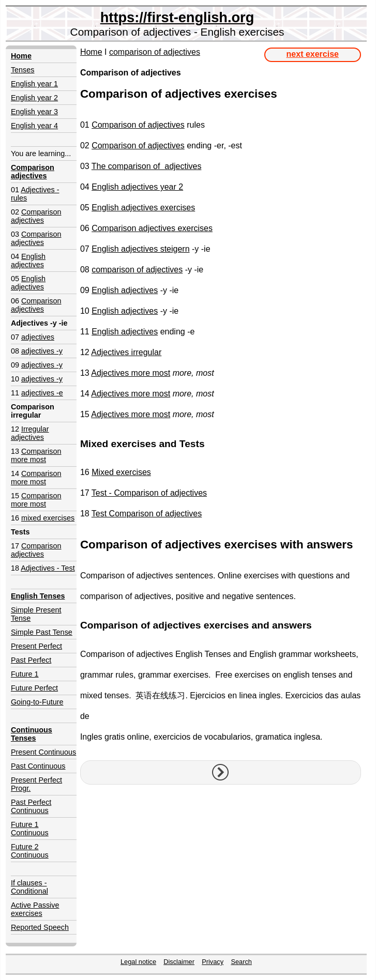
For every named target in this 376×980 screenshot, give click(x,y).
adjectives (38, 337)
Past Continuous (38, 766)
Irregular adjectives (30, 433)
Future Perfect (34, 688)
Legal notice (138, 962)
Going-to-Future (37, 702)
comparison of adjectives (155, 52)
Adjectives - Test (48, 568)
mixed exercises (48, 518)
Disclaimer (179, 962)
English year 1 (34, 84)
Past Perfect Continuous (31, 806)
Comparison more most (36, 455)
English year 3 (34, 112)
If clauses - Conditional (29, 887)
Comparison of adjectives (138, 125)
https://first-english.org (177, 17)
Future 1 (25, 674)
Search (241, 962)
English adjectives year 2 (137, 187)
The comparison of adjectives (147, 166)
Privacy (213, 962)
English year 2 (34, 98)
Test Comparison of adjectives (147, 514)
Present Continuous (43, 752)
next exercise (313, 54)
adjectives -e (42, 393)
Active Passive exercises (35, 909)
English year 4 (34, 126)
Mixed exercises (121, 472)
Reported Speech (40, 927)
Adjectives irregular (126, 352)
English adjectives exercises (143, 208)
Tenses (23, 70)
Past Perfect (31, 660)
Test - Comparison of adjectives (149, 493)
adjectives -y (42, 351)
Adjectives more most (131, 373)
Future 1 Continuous (30, 829)
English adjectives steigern (140, 249)
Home (91, 52)
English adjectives (28, 261)
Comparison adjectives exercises (152, 228)
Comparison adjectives (36, 216)
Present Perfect (36, 646)
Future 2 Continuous (30, 851)
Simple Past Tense (42, 632)
